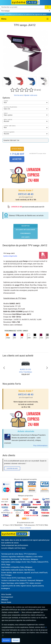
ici (20, 612)
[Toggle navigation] (48, 19)
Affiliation (5, 600)
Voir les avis (19, 95)
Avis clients (25, 237)
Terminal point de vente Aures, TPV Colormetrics (19, 554)
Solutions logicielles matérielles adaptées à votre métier (22, 557)
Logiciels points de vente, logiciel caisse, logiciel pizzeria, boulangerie (23, 587)
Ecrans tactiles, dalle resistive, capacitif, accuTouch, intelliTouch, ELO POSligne (25, 574)
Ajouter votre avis (31, 95)
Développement (7, 597)
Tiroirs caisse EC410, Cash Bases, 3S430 (16, 578)
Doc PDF (43, 255)
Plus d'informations (40, 446)
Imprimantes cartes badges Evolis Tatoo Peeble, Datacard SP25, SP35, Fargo (25, 563)
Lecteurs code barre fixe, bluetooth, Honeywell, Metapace (22, 580)
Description (25, 226)
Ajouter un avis (12, 469)
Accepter (6, 640)
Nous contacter (26, 528)
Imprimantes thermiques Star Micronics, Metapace (20, 559)
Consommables (25, 233)
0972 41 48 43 (26, 194)
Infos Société (6, 594)
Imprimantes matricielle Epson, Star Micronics (18, 570)
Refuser (16, 640)
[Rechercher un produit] (22, 7)
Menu (4, 19)
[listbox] (25, 11)
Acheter (17, 159)
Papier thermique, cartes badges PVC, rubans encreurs (21, 583)
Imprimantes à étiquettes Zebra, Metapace (17, 567)
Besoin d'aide (6, 602)
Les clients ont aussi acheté (25, 230)
